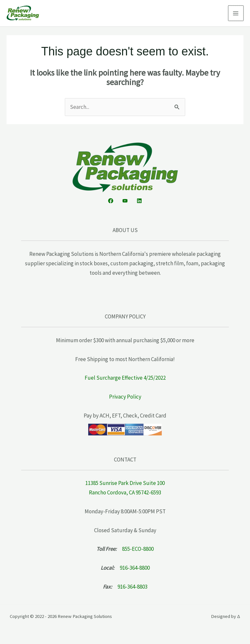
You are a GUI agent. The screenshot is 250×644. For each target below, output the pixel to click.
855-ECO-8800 (138, 549)
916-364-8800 (135, 568)
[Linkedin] (139, 201)
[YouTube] (125, 201)
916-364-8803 (132, 587)
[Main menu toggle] (236, 13)
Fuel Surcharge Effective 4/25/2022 (125, 378)
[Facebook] (111, 201)
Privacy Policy (125, 397)
